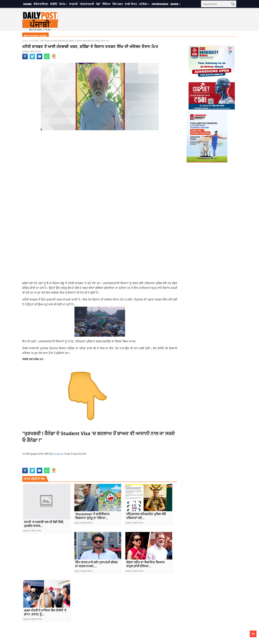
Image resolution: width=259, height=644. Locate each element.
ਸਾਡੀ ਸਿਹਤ (131, 4)
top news (64, 466)
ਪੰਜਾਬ (62, 4)
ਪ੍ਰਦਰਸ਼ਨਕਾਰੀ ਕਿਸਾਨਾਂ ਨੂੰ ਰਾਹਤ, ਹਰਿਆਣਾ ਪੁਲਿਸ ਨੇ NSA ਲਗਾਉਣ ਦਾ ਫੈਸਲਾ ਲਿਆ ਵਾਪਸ (87, 341)
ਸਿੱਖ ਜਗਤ (118, 4)
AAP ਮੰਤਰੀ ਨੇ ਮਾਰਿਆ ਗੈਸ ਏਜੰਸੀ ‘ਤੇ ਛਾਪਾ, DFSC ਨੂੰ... (45, 612)
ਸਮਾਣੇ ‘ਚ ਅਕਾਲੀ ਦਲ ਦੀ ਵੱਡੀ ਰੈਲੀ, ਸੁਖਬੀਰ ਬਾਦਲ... (44, 524)
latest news (42, 466)
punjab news (54, 466)
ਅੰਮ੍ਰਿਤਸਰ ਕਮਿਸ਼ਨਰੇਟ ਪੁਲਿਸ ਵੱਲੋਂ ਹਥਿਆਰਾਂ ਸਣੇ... (146, 516)
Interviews (160, 4)
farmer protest (29, 466)
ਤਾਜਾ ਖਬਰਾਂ (34, 41)
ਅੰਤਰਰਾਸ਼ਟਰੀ (87, 4)
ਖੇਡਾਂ (98, 4)
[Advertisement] (100, 160)
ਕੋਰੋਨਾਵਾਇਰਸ (41, 4)
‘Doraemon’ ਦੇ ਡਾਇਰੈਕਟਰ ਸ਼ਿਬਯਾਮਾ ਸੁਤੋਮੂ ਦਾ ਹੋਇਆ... (92, 516)
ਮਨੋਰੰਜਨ (143, 4)
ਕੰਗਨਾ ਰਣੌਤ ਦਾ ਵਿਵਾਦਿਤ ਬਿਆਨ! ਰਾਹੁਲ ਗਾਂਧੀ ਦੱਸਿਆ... (145, 564)
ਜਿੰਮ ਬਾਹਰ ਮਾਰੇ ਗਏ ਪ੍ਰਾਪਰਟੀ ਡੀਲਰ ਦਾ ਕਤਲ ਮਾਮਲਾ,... (96, 564)
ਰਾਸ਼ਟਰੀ (73, 4)
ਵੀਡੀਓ (54, 4)
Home (27, 4)
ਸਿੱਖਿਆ (106, 4)
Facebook (58, 454)
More (174, 4)
